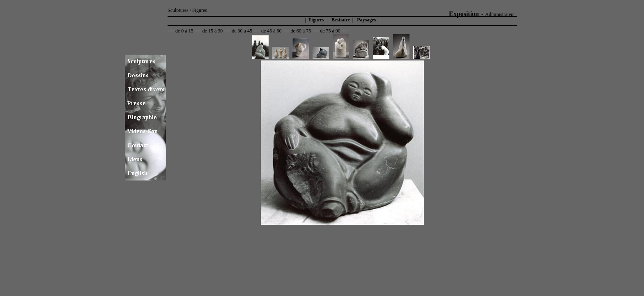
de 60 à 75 (301, 31)
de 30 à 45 (242, 31)
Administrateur (500, 14)
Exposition (464, 14)
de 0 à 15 (184, 31)
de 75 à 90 (330, 31)
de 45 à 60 (271, 31)
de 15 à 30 (213, 31)
